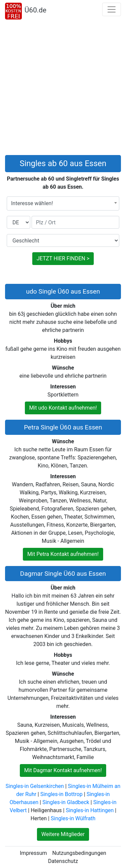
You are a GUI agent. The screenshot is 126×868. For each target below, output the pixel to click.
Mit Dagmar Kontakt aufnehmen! (63, 770)
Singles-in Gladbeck (66, 802)
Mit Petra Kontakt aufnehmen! (63, 554)
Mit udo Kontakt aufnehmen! (63, 408)
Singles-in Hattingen (90, 810)
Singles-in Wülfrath (73, 818)
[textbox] (63, 203)
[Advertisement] (63, 89)
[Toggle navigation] (112, 9)
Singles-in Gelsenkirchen (35, 786)
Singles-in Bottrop (61, 794)
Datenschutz (63, 861)
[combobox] (63, 203)
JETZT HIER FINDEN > (63, 258)
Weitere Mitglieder (63, 834)
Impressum (33, 853)
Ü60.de (35, 10)
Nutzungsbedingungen (79, 853)
